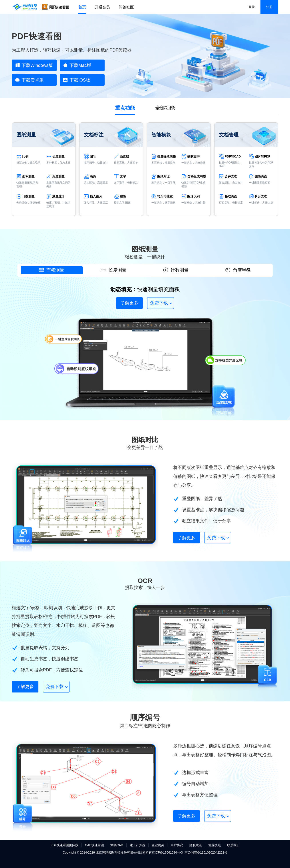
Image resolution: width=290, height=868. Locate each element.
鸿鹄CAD (117, 845)
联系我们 (233, 845)
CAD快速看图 (94, 845)
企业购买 (158, 845)
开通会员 (102, 7)
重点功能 (125, 108)
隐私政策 (196, 845)
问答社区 (126, 7)
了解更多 (129, 303)
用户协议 (177, 845)
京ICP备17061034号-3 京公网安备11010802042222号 (190, 852)
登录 (252, 7)
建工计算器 (137, 845)
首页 (82, 7)
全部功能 (165, 108)
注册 (269, 7)
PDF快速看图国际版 (64, 845)
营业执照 (215, 845)
